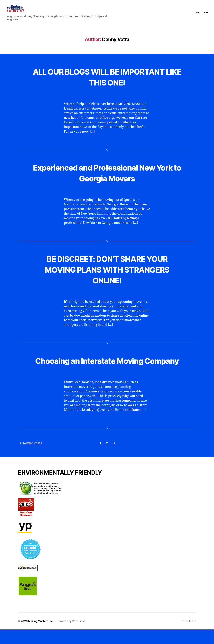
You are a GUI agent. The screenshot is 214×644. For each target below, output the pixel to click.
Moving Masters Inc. (41, 636)
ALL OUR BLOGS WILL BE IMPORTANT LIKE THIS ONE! (107, 81)
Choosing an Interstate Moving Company (107, 370)
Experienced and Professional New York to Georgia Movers (107, 177)
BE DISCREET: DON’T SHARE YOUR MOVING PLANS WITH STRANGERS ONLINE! (107, 274)
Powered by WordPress (72, 636)
